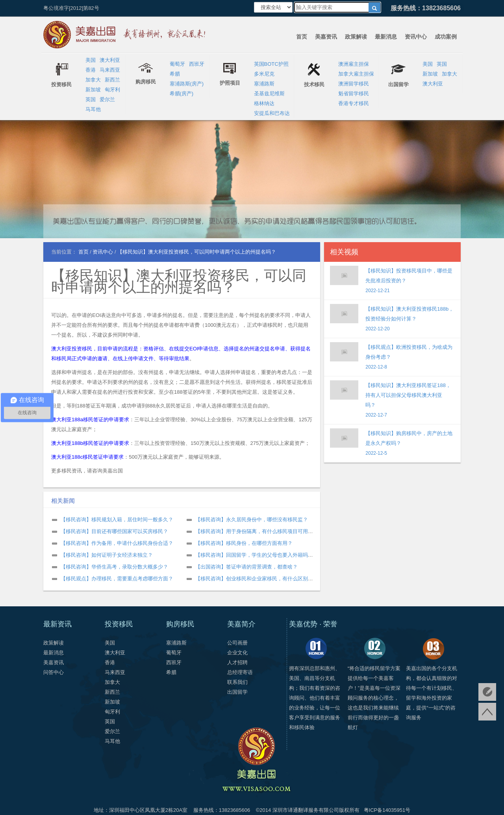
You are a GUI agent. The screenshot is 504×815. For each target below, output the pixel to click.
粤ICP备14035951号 (387, 810)
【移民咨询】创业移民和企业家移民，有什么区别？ (254, 579)
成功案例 (446, 37)
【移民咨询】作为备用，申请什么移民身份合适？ (117, 543)
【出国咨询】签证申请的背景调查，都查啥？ (246, 567)
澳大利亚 (110, 60)
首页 (302, 37)
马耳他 (93, 109)
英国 (91, 99)
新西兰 (112, 80)
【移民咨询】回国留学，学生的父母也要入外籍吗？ (254, 555)
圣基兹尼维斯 (269, 94)
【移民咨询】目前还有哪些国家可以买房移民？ (114, 531)
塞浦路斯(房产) (187, 84)
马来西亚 (110, 70)
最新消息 (386, 37)
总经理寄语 (240, 672)
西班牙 (197, 64)
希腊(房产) (182, 94)
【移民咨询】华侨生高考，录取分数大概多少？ (114, 567)
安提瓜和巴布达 (272, 113)
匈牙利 (112, 90)
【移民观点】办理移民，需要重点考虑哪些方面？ (117, 579)
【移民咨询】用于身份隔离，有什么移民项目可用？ (254, 531)
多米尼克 (264, 74)
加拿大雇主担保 (356, 74)
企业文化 (237, 653)
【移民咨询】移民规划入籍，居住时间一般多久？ (117, 520)
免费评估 (487, 692)
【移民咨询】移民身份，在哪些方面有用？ (244, 543)
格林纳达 (264, 103)
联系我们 (237, 682)
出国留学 (237, 692)
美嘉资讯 (326, 37)
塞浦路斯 (264, 84)
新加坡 (93, 90)
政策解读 (356, 37)
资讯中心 (416, 37)
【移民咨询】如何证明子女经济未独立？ (107, 555)
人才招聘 (237, 662)
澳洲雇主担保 (354, 64)
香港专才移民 (354, 103)
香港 (91, 70)
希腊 (175, 74)
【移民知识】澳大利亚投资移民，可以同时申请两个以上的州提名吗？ (179, 281)
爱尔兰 (107, 99)
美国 (91, 60)
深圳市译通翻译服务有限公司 (306, 810)
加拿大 (93, 80)
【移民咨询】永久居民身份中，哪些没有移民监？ (252, 520)
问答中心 (54, 672)
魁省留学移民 (354, 94)
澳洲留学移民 (354, 84)
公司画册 (237, 643)
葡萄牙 (177, 64)
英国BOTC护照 (271, 64)
